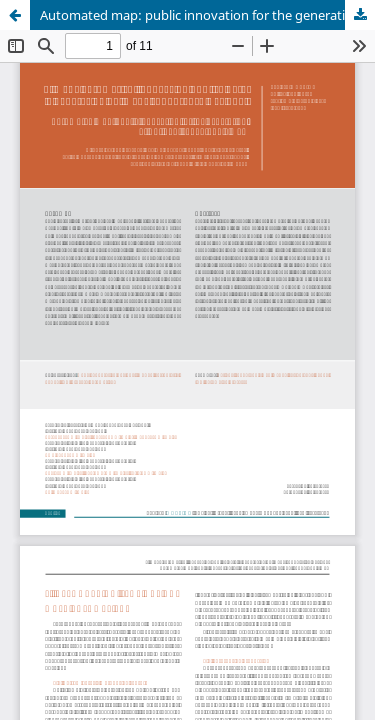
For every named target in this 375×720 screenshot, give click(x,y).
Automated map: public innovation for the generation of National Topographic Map (207, 15)
